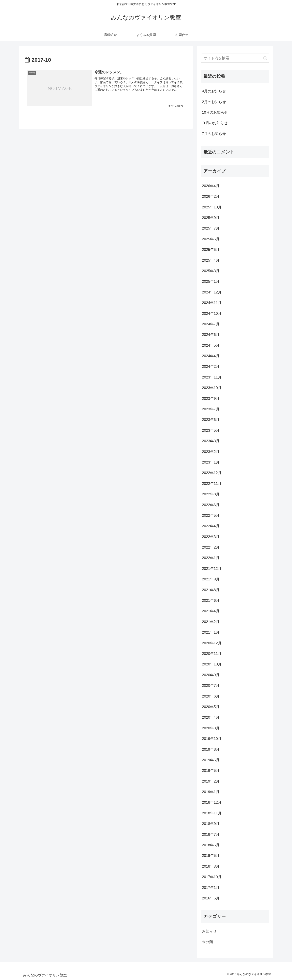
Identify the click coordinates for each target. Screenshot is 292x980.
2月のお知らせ (214, 102)
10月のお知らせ (215, 112)
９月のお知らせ (215, 123)
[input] (235, 58)
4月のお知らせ (214, 91)
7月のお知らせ (214, 134)
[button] (265, 58)
